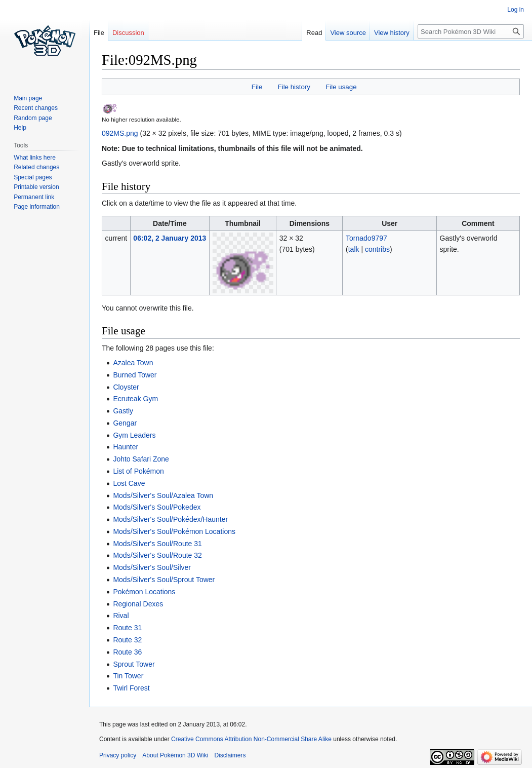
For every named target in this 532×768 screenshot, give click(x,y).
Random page (33, 118)
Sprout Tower (134, 664)
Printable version (36, 187)
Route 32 (127, 640)
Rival (121, 616)
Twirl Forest (131, 688)
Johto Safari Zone (141, 459)
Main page (28, 98)
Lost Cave (129, 483)
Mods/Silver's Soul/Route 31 (157, 544)
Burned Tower (135, 375)
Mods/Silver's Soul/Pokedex (157, 507)
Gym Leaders (134, 435)
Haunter (126, 447)
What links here (35, 158)
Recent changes (36, 108)
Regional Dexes (138, 604)
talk (354, 249)
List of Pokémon (138, 471)
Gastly (123, 411)
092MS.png (120, 133)
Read (314, 33)
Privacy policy (118, 755)
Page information (37, 207)
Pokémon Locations (144, 592)
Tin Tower (128, 676)
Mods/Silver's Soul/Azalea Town (163, 495)
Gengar (125, 423)
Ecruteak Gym (135, 399)
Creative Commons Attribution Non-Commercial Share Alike (251, 739)
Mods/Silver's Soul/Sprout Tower (164, 580)
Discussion (128, 33)
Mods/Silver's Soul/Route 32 (157, 555)
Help (20, 128)
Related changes (36, 167)
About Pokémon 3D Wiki (175, 755)
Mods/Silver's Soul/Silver (152, 567)
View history (392, 33)
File (257, 87)
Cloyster (126, 387)
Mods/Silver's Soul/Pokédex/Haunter (170, 519)
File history (294, 87)
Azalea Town (133, 363)
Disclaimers (230, 755)
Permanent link (34, 197)
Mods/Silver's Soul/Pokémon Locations (174, 531)
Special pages (33, 177)
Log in (516, 10)
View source (348, 33)
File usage (341, 87)
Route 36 (127, 652)
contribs (377, 249)
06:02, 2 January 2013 (170, 238)
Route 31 (127, 628)
